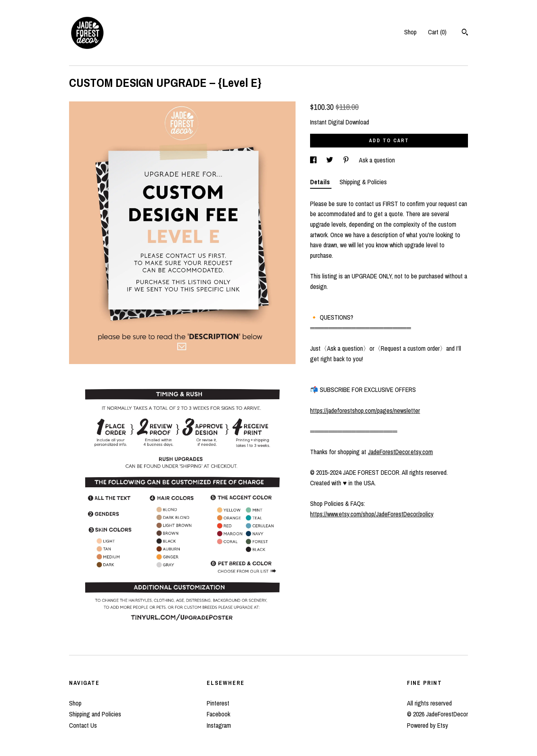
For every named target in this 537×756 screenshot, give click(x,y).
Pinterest (218, 703)
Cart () (437, 32)
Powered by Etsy (428, 725)
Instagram (219, 725)
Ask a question (377, 160)
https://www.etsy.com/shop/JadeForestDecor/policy (372, 514)
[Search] (465, 33)
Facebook (218, 714)
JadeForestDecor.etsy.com (400, 452)
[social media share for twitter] (330, 160)
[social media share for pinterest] (347, 160)
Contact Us (83, 725)
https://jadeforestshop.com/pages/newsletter (365, 411)
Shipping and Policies (95, 714)
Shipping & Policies (363, 182)
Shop (410, 32)
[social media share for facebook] (314, 160)
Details (321, 182)
